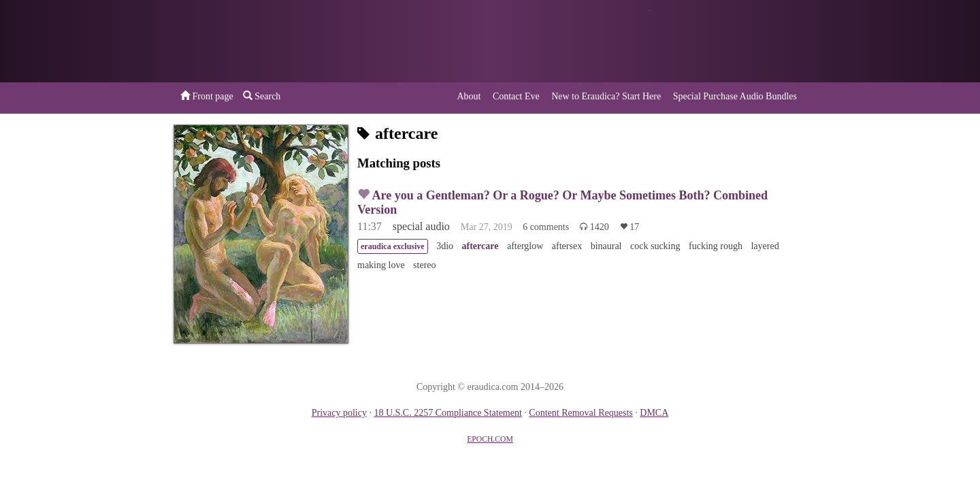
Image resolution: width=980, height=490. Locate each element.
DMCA (654, 413)
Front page (207, 96)
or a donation (737, 41)
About (469, 96)
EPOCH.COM (490, 439)
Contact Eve (516, 96)
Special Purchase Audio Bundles (735, 96)
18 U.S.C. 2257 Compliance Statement (447, 413)
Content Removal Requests (581, 413)
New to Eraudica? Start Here (606, 96)
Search (262, 96)
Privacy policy (339, 413)
